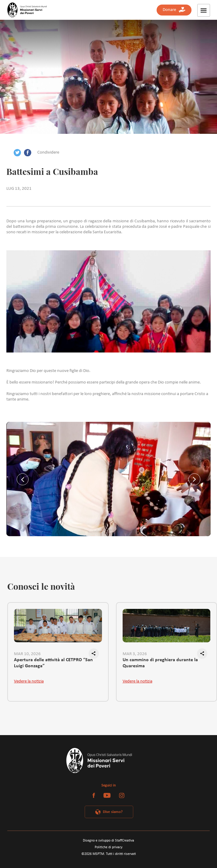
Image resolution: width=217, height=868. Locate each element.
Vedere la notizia (29, 681)
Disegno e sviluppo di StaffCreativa (108, 841)
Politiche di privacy (108, 847)
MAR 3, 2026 (135, 654)
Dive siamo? (113, 812)
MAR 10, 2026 (27, 654)
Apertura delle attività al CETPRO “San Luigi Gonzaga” (53, 663)
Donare (174, 10)
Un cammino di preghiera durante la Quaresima (160, 663)
